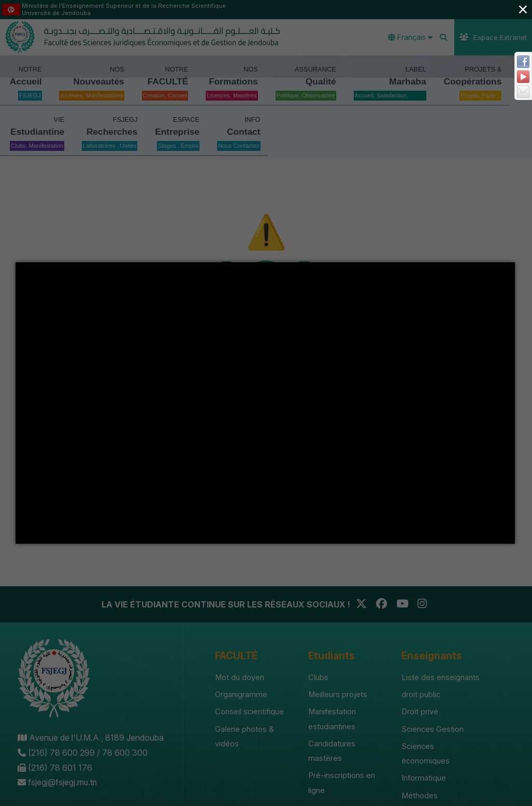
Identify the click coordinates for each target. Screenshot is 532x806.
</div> (265, 403)
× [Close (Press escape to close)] (523, 9)
